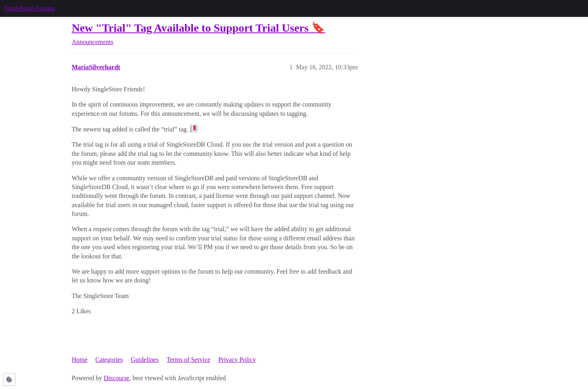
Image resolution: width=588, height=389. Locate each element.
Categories (109, 360)
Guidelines (145, 360)
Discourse (117, 378)
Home (80, 360)
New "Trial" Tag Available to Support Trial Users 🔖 (198, 28)
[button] (9, 379)
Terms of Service (188, 360)
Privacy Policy (237, 360)
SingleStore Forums (30, 8)
